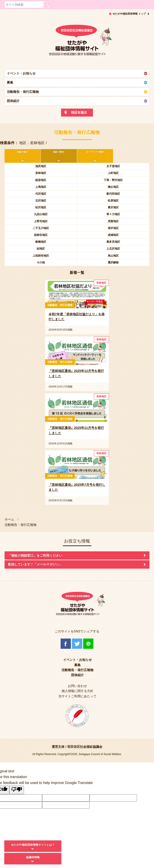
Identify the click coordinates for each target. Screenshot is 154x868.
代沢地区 (41, 194)
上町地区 (113, 173)
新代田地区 (113, 194)
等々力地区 (113, 214)
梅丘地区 (113, 187)
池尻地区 (41, 166)
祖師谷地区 (41, 235)
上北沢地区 (113, 249)
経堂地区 (41, 180)
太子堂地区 (113, 166)
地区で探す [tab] (59, 152)
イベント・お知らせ (21, 73)
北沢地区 (41, 201)
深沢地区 (113, 228)
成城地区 (113, 235)
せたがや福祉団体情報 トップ (129, 14)
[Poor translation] (17, 790)
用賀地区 (113, 221)
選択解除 (113, 262)
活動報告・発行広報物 (23, 92)
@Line (88, 644)
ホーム (9, 519)
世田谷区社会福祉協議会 (85, 747)
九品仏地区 (41, 214)
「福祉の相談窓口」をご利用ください (35, 555)
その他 (41, 262)
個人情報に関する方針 (77, 691)
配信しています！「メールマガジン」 (35, 564)
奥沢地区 (113, 207)
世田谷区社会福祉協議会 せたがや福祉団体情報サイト (77, 42)
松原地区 (113, 201)
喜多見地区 (113, 242)
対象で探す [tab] (23, 152)
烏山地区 (113, 256)
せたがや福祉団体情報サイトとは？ (33, 845)
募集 (10, 82)
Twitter (77, 644)
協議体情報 (33, 857)
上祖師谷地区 (41, 256)
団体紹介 (13, 101)
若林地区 (41, 173)
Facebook (66, 644)
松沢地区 (41, 207)
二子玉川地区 (41, 228)
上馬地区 (41, 187)
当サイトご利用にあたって (77, 696)
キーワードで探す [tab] (95, 152)
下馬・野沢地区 (113, 180)
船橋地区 (41, 242)
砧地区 (41, 249)
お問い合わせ (77, 686)
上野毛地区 (41, 221)
